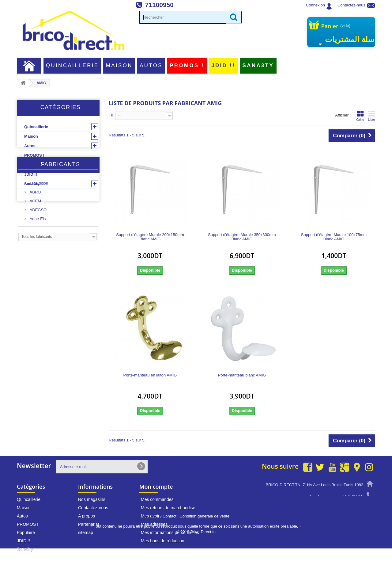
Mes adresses (154, 524)
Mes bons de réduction (163, 541)
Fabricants (60, 212)
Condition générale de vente (204, 556)
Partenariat (89, 524)
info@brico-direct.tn (345, 508)
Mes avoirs (151, 516)
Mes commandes (157, 499)
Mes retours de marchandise (168, 508)
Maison (119, 65)
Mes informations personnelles (170, 533)
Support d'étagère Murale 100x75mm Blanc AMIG (334, 237)
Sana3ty (258, 65)
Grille (360, 116)
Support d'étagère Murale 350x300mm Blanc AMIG (242, 237)
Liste (371, 116)
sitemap (86, 533)
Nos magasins (92, 499)
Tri (111, 115)
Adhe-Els (37, 263)
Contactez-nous (351, 5)
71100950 (159, 5)
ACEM (35, 246)
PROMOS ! (187, 65)
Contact (170, 556)
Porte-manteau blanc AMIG (242, 375)
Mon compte (156, 487)
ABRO (35, 237)
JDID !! (223, 65)
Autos (151, 65)
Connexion (315, 5)
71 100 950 (353, 496)
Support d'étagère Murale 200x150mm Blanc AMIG (150, 237)
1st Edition (38, 228)
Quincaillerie (72, 65)
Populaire (33, 165)
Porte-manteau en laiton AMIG (150, 375)
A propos (87, 516)
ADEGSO (38, 255)
